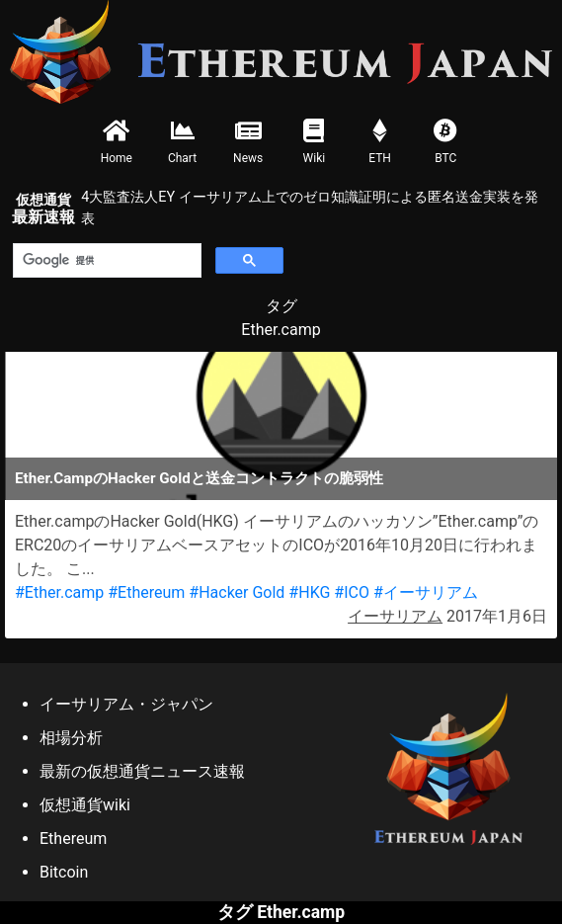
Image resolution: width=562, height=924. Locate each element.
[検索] (105, 261)
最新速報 (43, 209)
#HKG (309, 592)
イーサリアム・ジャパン (126, 704)
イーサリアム (395, 616)
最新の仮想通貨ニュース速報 (142, 771)
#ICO (352, 592)
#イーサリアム (426, 592)
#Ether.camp (59, 592)
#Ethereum (146, 592)
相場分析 (71, 738)
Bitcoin (64, 872)
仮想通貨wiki (85, 805)
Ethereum (73, 839)
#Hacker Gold (237, 592)
